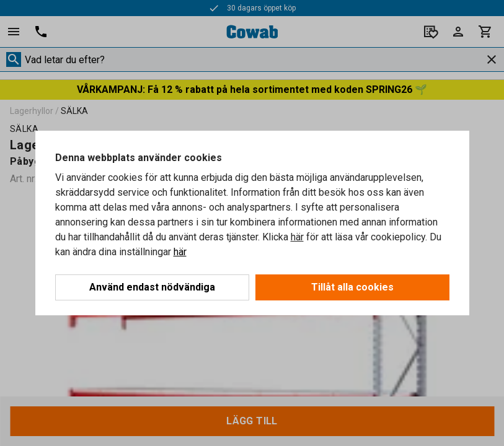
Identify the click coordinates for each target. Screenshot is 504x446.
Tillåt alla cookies (352, 287)
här (297, 237)
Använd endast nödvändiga (152, 287)
